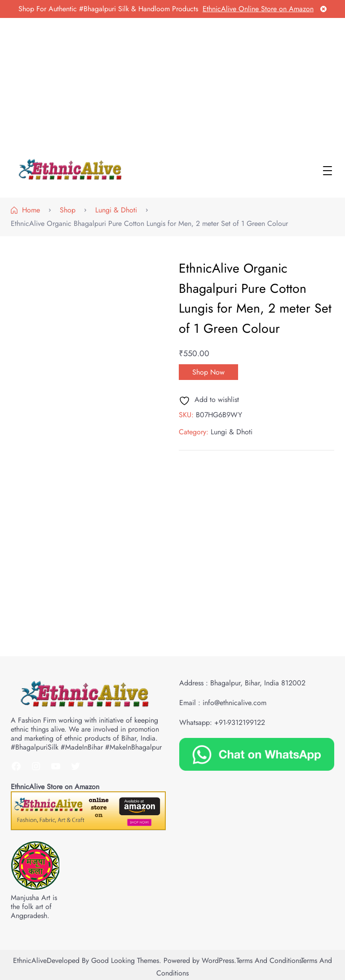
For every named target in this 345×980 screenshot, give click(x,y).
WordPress (218, 960)
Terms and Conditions (269, 960)
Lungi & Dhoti (232, 432)
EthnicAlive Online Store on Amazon (258, 9)
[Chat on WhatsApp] (257, 753)
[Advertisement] (172, 85)
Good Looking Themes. (126, 960)
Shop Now (208, 372)
